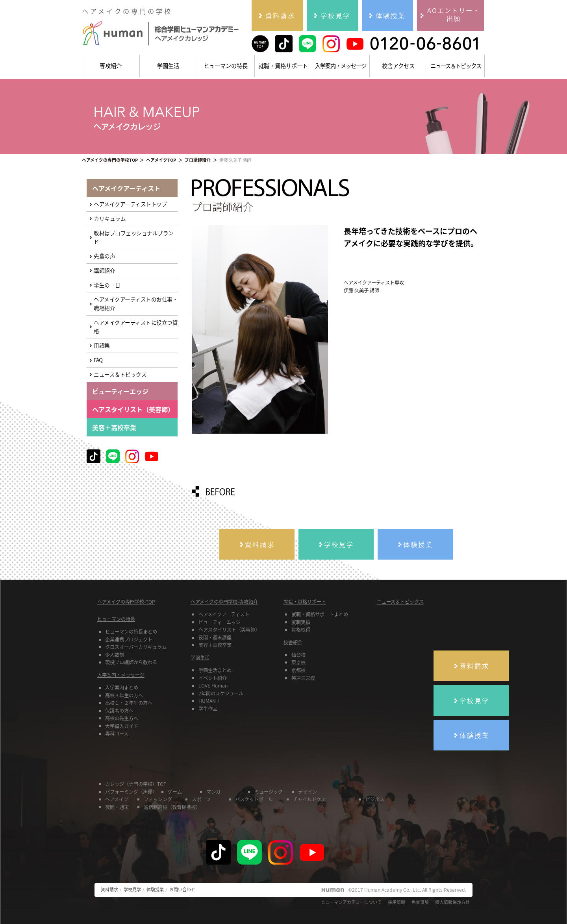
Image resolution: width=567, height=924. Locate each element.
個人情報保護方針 (452, 902)
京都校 (298, 670)
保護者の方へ (119, 711)
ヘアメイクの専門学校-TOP (126, 602)
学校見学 (132, 889)
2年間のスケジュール (221, 693)
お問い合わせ (182, 889)
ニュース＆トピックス (456, 66)
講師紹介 (104, 270)
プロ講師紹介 (198, 160)
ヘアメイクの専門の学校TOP (110, 160)
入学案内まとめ (122, 687)
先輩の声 (104, 256)
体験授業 (155, 889)
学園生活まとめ (215, 670)
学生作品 (208, 709)
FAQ (98, 360)
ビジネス (375, 799)
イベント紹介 (213, 678)
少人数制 (115, 655)
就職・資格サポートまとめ (320, 614)
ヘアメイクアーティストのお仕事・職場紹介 (136, 303)
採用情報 (397, 902)
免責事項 (420, 902)
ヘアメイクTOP (161, 160)
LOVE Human (213, 686)
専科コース (117, 734)
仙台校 (298, 655)
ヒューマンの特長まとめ (131, 632)
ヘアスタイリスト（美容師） (229, 630)
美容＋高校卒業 (114, 427)
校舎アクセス (398, 66)
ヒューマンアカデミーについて (351, 902)
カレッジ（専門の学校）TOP (136, 784)
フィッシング (158, 799)
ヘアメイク (117, 799)
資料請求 (109, 889)
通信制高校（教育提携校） (172, 807)
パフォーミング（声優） (131, 792)
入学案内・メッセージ (341, 66)
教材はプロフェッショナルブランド (134, 237)
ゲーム (175, 792)
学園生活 (168, 66)
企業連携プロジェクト (129, 639)
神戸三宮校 (303, 678)
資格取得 (301, 630)
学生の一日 (107, 285)
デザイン (308, 792)
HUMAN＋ (209, 701)
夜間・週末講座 (215, 638)
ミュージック (269, 792)
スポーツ (201, 799)
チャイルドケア (309, 799)
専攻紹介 (111, 66)
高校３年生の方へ (124, 695)
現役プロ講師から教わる (131, 662)
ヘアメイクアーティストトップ (130, 204)
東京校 (298, 662)
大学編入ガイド (122, 726)
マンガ (213, 792)
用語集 (102, 345)
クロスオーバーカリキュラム (136, 647)
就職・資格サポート (283, 66)
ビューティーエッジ (220, 622)
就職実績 (301, 622)
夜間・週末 (117, 807)
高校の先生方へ (122, 718)
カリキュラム (110, 218)
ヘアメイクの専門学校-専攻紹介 (224, 602)
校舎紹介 (293, 642)
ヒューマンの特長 (226, 66)
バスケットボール (254, 799)
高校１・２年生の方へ (129, 703)
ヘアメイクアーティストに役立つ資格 (136, 327)
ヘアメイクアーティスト (224, 614)
